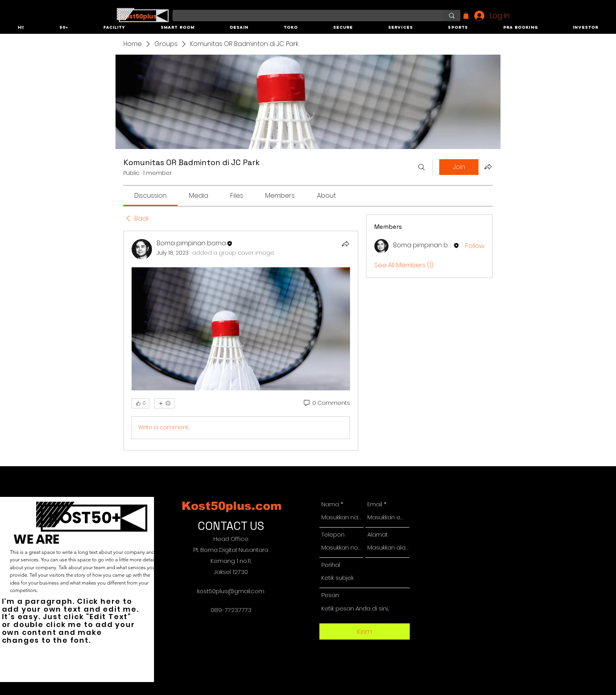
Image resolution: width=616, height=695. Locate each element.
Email (375, 504)
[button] (21, 28)
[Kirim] (365, 632)
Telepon (333, 534)
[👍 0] (140, 403)
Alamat (378, 534)
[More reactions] (164, 403)
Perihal (331, 565)
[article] (241, 341)
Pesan (330, 595)
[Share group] (488, 167)
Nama (330, 504)
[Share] (345, 244)
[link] (150, 196)
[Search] (422, 167)
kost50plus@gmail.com (231, 591)
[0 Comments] (326, 403)
